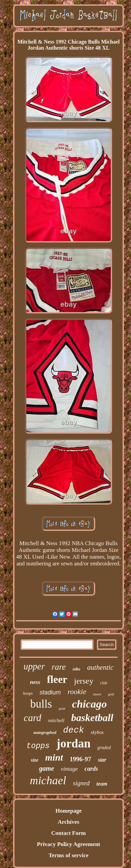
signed (81, 783)
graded (104, 748)
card (32, 718)
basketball (92, 718)
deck (74, 730)
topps (38, 746)
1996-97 (81, 759)
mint (54, 757)
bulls (41, 704)
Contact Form (69, 833)
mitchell (56, 720)
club (104, 683)
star (102, 760)
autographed (45, 732)
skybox (97, 732)
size (35, 760)
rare (59, 667)
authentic (100, 667)
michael (48, 780)
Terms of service (69, 855)
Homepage (68, 811)
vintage (69, 769)
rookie (77, 692)
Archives (69, 822)
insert (97, 694)
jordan (73, 744)
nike (76, 669)
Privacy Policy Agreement (69, 844)
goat (62, 708)
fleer (57, 679)
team (102, 784)
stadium (50, 692)
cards (91, 769)
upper (34, 666)
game (47, 768)
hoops (28, 693)
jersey (84, 681)
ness (35, 682)
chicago (89, 704)
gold (111, 694)
